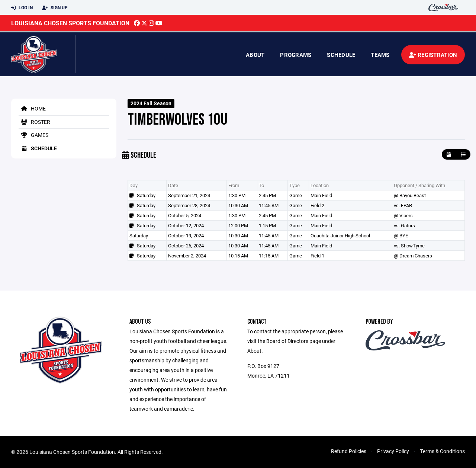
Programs (296, 55)
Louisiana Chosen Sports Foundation (70, 23)
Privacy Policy (393, 451)
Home (32, 108)
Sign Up (55, 8)
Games (33, 135)
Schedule (341, 55)
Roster (34, 122)
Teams (380, 55)
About (255, 55)
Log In (22, 8)
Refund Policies (349, 451)
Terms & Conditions (442, 451)
